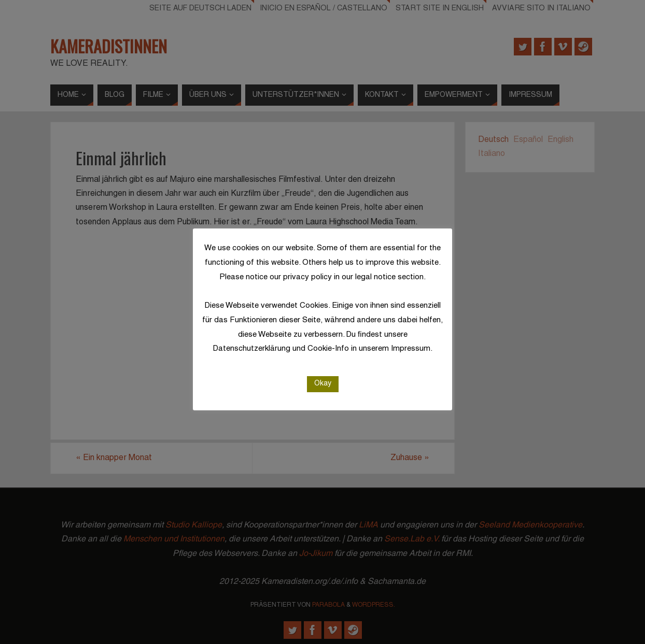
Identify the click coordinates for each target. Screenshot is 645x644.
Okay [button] (323, 384)
